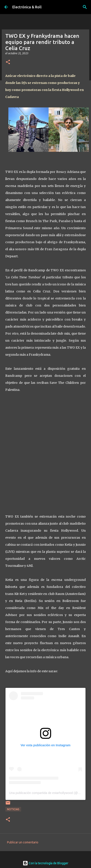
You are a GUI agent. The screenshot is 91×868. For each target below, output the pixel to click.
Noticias (13, 809)
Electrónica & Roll (27, 7)
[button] (8, 62)
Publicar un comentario (23, 842)
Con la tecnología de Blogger (45, 863)
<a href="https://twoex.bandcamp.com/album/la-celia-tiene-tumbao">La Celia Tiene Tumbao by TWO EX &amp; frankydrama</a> (46, 452)
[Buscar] (85, 7)
